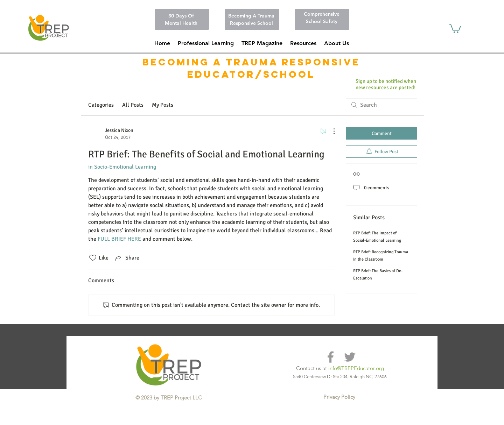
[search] (381, 105)
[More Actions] (330, 131)
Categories (101, 105)
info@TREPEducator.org (356, 368)
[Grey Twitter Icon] (350, 357)
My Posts (163, 105)
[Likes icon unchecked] (93, 258)
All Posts (133, 105)
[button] (303, 43)
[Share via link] (127, 258)
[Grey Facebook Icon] (331, 357)
